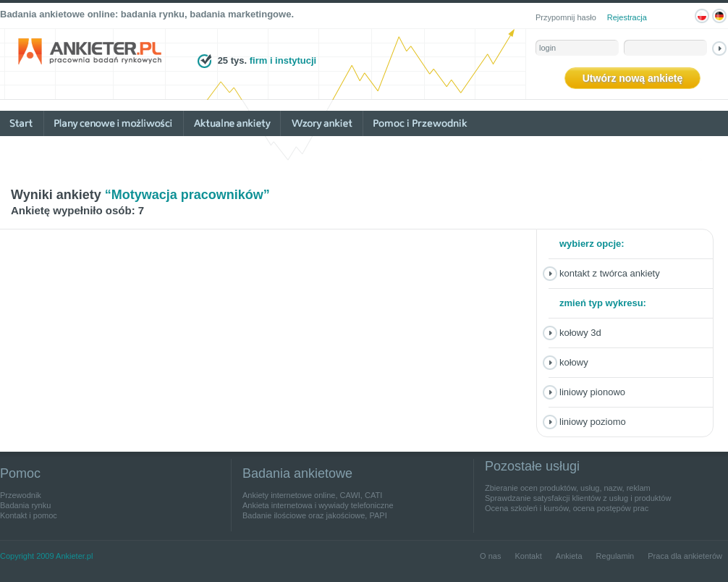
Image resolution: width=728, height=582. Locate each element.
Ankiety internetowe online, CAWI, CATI (312, 495)
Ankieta (569, 556)
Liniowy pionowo (592, 392)
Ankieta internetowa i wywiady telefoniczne (318, 505)
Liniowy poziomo (593, 422)
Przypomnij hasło (566, 17)
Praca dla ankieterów (685, 556)
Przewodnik (21, 495)
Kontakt (528, 556)
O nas (490, 556)
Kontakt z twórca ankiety (610, 273)
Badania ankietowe (297, 473)
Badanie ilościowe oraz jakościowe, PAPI (315, 515)
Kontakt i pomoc (29, 515)
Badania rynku (25, 505)
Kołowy (574, 362)
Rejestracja (627, 17)
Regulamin (615, 556)
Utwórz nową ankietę (632, 78)
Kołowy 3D (580, 333)
